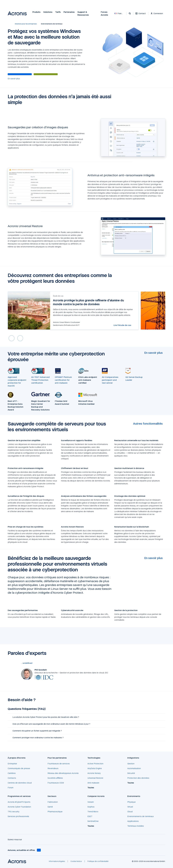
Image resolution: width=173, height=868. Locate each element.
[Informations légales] (57, 861)
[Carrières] (12, 773)
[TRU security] (14, 812)
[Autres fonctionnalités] (149, 424)
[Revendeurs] (53, 768)
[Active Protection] (95, 764)
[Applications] (133, 821)
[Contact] (141, 15)
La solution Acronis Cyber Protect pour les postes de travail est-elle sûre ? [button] (44, 717)
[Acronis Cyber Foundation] (19, 807)
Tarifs (58, 12)
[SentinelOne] (93, 821)
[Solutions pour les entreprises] (26, 24)
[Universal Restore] (95, 778)
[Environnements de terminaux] (141, 816)
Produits (36, 12)
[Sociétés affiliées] (55, 778)
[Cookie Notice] (76, 861)
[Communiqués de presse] (19, 768)
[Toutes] (92, 788)
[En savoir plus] (14, 79)
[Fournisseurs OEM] (56, 783)
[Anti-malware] (93, 783)
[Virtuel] (130, 807)
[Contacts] (12, 778)
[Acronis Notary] (94, 773)
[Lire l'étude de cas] (124, 325)
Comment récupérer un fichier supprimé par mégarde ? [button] (36, 731)
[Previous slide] (12, 338)
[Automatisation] (134, 768)
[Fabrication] (53, 802)
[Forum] (11, 788)
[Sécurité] (131, 773)
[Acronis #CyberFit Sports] (19, 802)
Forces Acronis (104, 13)
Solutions (48, 12)
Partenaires (69, 12)
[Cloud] (130, 812)
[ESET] (90, 816)
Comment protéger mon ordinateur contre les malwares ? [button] (37, 738)
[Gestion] (131, 764)
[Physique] (131, 802)
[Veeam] (91, 802)
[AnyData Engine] (95, 768)
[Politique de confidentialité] (98, 861)
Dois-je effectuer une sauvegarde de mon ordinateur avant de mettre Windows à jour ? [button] (50, 724)
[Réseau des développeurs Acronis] (63, 773)
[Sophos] (91, 807)
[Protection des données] (138, 778)
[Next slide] (20, 338)
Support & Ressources (83, 13)
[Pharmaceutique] (55, 812)
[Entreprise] (12, 764)
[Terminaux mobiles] (136, 826)
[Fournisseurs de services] (59, 764)
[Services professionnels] (18, 816)
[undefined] (27, 663)
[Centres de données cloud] (20, 783)
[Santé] (50, 807)
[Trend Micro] (93, 812)
